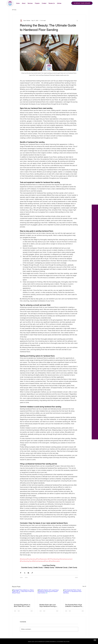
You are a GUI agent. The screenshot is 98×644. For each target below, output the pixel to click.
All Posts (14, 10)
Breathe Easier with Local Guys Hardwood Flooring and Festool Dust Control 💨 (49, 605)
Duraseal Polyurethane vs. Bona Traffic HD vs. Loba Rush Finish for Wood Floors (23, 605)
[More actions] (77, 21)
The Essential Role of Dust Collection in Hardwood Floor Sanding (74, 605)
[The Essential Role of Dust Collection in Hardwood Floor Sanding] (75, 596)
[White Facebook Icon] (95, 4)
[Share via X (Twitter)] (25, 573)
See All (84, 586)
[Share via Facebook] (21, 573)
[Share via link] (32, 573)
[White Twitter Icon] (95, 7)
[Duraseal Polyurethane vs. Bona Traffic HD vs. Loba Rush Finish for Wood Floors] (23, 596)
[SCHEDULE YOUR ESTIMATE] (82, 3)
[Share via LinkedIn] (28, 573)
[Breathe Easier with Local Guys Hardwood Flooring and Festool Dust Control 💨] (49, 596)
